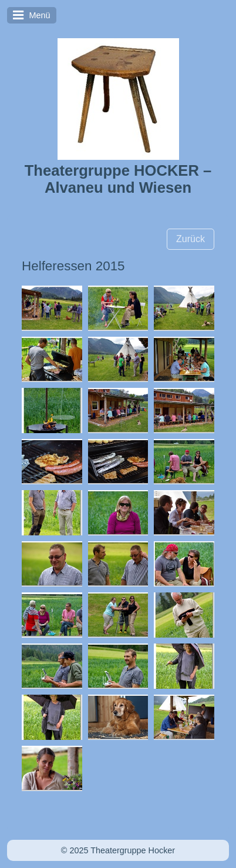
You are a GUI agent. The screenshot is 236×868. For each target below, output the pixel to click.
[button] (191, 239)
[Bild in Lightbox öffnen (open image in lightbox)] (52, 308)
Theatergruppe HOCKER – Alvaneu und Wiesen (118, 179)
